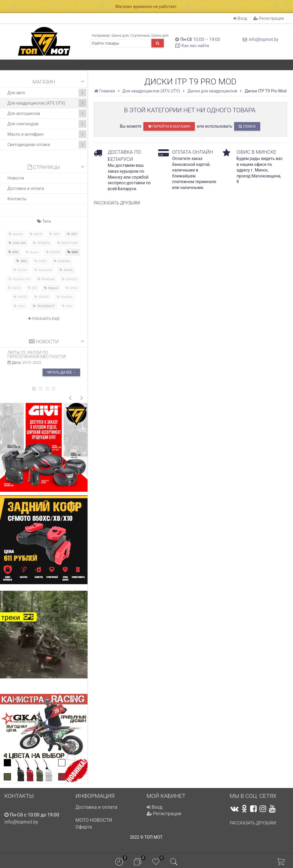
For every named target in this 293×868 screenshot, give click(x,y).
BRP (74, 234)
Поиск (247, 126)
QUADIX (72, 279)
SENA (74, 288)
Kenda (68, 270)
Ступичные (140, 35)
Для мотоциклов (47, 113)
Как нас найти (195, 46)
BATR (38, 234)
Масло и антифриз (47, 134)
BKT (57, 234)
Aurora (18, 234)
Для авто (47, 93)
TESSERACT (46, 306)
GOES (43, 261)
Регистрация (269, 18)
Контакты (17, 199)
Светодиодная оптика (47, 145)
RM (34, 288)
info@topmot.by (264, 39)
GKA (24, 261)
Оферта (84, 827)
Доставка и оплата (26, 188)
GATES (55, 252)
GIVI (75, 252)
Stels (22, 306)
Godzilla (64, 261)
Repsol (53, 288)
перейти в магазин (169, 126)
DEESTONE (70, 243)
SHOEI (22, 297)
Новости (16, 178)
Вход (240, 18)
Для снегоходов (47, 124)
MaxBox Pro (22, 279)
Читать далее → (61, 373)
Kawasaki (45, 270)
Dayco (34, 252)
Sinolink (67, 297)
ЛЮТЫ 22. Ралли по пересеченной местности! (37, 355)
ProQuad (48, 279)
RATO (16, 288)
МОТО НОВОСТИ (94, 820)
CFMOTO (43, 243)
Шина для (120, 35)
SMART (44, 297)
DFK (15, 252)
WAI (69, 306)
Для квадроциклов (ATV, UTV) (47, 103)
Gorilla (22, 270)
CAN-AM (19, 243)
